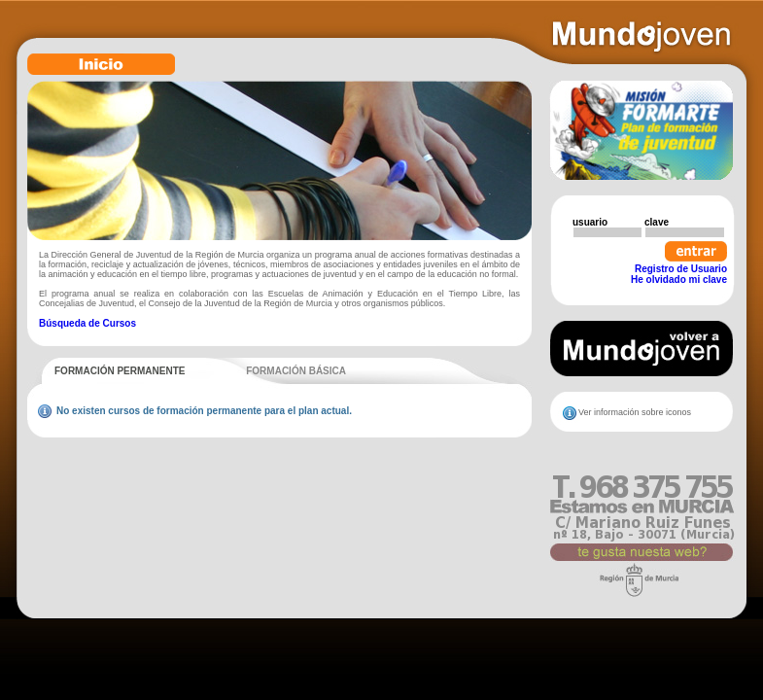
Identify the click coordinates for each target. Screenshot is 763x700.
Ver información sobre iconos (635, 412)
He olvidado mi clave (679, 280)
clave (657, 222)
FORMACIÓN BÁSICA (296, 371)
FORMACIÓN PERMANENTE (120, 371)
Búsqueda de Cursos (87, 323)
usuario (590, 222)
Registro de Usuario (681, 269)
